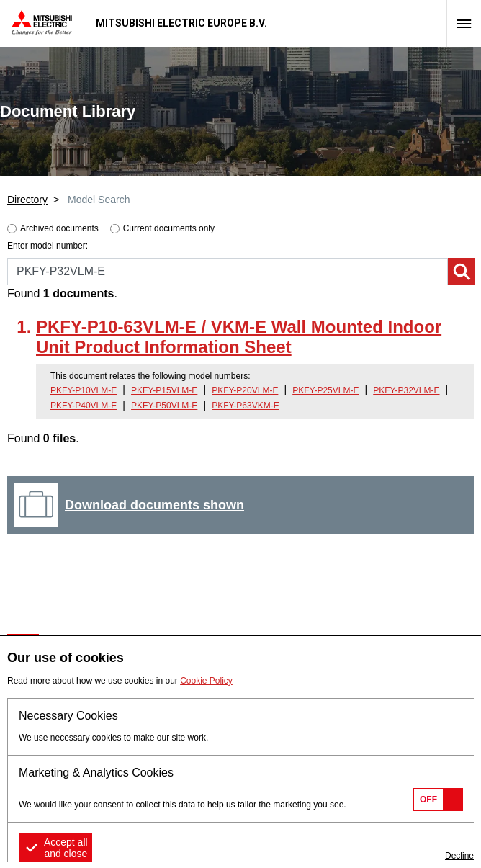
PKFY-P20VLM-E (245, 390)
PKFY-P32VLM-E (406, 390)
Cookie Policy (206, 681)
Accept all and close (66, 848)
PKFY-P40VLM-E (84, 406)
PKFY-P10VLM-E (84, 390)
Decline (459, 856)
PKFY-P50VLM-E (164, 406)
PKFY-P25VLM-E (325, 390)
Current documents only (169, 228)
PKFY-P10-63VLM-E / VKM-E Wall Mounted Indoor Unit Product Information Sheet (239, 337)
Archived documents (59, 228)
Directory (27, 200)
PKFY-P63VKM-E (246, 406)
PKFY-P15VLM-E (164, 390)
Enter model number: (48, 246)
